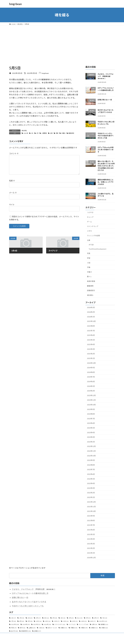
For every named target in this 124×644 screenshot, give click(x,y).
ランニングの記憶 (93, 236)
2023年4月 (91, 433)
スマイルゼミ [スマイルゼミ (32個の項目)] (60, 624)
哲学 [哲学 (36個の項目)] (23, 628)
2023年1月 (91, 442)
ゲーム (89, 222)
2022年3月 (91, 488)
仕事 (51, 133)
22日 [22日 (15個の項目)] (75, 621)
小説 (89, 263)
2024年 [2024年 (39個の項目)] (26, 624)
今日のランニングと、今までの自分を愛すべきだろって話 (106, 136)
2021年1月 (91, 553)
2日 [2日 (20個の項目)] (30, 618)
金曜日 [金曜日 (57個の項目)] (38, 631)
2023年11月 (91, 400)
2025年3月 (91, 349)
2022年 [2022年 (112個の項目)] (103, 621)
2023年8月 (91, 414)
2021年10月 (91, 511)
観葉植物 (71, 133)
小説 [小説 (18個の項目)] (42, 628)
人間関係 (44, 133)
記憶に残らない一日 (105, 100)
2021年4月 (91, 539)
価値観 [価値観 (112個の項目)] (104, 624)
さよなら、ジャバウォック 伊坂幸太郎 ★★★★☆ (106, 76)
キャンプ (90, 217)
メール (13, 193)
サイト (12, 205)
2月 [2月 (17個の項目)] (38, 618)
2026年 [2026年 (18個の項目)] (47, 624)
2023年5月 (91, 428)
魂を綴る (24, 131)
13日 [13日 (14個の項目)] (48, 621)
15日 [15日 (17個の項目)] (57, 621)
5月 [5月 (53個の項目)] (88, 618)
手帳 (89, 267)
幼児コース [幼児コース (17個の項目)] (52, 628)
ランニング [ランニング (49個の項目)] (84, 624)
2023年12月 (91, 395)
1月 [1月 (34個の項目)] (22, 618)
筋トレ (89, 277)
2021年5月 (91, 534)
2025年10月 (91, 321)
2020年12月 (91, 558)
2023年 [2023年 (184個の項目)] (15, 624)
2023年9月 (91, 409)
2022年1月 (91, 497)
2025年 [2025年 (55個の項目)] (37, 624)
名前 (12, 181)
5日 (32, 133)
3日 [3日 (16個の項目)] (46, 618)
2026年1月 (91, 317)
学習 (89, 258)
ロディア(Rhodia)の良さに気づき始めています (106, 150)
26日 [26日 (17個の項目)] (93, 621)
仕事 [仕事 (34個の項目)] (94, 624)
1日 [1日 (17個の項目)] (13, 618)
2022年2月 (91, 493)
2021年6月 (91, 530)
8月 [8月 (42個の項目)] (22, 621)
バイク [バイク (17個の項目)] (72, 624)
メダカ (89, 231)
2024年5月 (91, 386)
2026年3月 (91, 307)
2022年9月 (91, 460)
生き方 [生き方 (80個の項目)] (14, 631)
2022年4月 (91, 483)
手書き (89, 272)
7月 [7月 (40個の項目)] (13, 621)
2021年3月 (91, 544)
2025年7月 (91, 331)
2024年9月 (91, 368)
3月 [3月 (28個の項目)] (55, 618)
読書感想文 (91, 290)
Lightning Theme (62, 640)
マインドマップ (93, 226)
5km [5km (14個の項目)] (80, 618)
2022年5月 (91, 479)
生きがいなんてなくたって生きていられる (29, 602)
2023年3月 (91, 437)
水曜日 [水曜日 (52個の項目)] (94, 628)
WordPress (52, 640)
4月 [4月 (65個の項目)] (71, 618)
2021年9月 (91, 516)
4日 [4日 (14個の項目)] (63, 618)
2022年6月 (91, 474)
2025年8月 (91, 326)
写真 (89, 253)
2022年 (26, 133)
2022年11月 (91, 451)
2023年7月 (91, 419)
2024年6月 (91, 382)
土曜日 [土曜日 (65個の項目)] (32, 628)
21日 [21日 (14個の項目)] (66, 621)
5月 (37, 133)
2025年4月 (91, 344)
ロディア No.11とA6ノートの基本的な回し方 (30, 593)
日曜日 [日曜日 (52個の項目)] (64, 628)
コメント (14, 154)
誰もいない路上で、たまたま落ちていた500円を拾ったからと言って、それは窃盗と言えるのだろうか (106, 166)
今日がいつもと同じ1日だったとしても (28, 606)
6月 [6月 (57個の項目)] (96, 618)
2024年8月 (91, 372)
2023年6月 (91, 423)
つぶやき (90, 212)
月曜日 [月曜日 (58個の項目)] (74, 628)
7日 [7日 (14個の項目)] (105, 618)
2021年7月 (91, 525)
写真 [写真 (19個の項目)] (14, 628)
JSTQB (91, 245)
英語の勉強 (91, 281)
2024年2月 (91, 391)
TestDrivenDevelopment (97, 249)
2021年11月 (91, 507)
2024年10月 (91, 363)
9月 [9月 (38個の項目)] (30, 621)
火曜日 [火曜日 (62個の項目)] (104, 628)
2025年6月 (91, 335)
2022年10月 (91, 456)
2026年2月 (91, 312)
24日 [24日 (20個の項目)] (84, 621)
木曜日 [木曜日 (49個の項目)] (84, 628)
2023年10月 (91, 405)
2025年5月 (91, 340)
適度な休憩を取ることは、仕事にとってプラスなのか (106, 182)
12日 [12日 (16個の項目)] (39, 621)
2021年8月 (91, 520)
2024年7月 (91, 377)
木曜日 (63, 133)
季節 (57, 133)
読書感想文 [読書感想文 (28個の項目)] (26, 631)
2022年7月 (91, 470)
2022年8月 (91, 465)
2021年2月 (91, 548)
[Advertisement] (62, 43)
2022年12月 (91, 446)
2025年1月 (91, 358)
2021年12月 (91, 502)
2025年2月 (91, 354)
